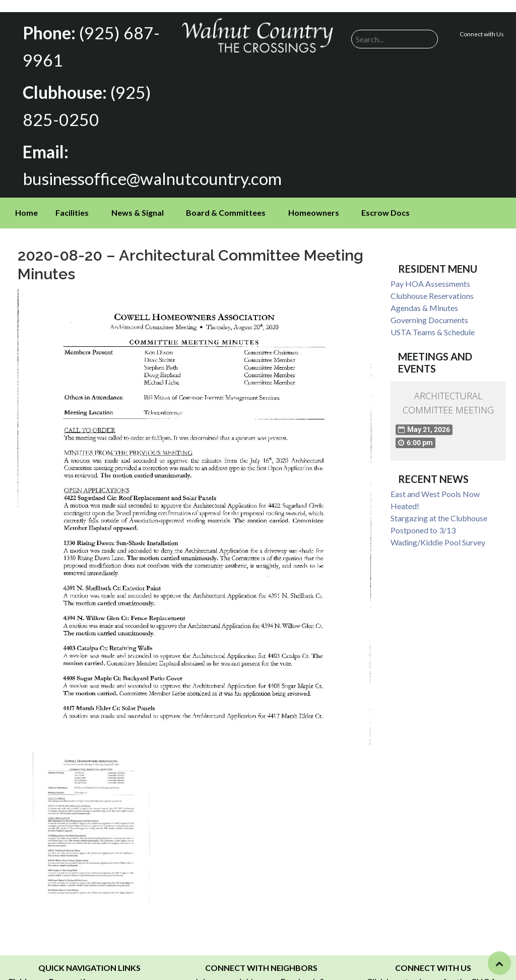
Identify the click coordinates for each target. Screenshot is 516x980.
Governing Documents (429, 310)
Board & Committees (226, 202)
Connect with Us (482, 34)
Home (26, 202)
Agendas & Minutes (424, 298)
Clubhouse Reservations (432, 286)
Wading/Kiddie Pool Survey (438, 532)
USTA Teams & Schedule (433, 322)
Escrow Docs (385, 202)
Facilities (72, 202)
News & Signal (138, 202)
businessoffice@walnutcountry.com (144, 169)
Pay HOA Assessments (430, 273)
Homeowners (314, 202)
